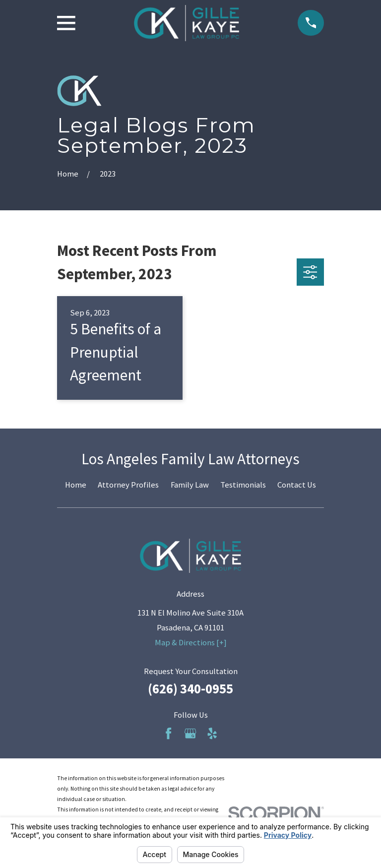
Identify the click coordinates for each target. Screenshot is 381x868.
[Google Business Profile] (190, 733)
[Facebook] (168, 733)
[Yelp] (212, 733)
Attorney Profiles (128, 485)
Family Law (190, 485)
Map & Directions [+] (191, 643)
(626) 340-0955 (190, 689)
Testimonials (243, 485)
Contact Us (297, 485)
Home (76, 485)
